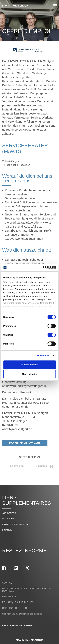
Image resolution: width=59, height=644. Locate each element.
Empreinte (9, 597)
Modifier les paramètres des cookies (22, 614)
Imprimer (44, 466)
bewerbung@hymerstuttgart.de (26, 386)
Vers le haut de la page (19, 626)
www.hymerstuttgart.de (17, 429)
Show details (43, 356)
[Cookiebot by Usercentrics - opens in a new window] (43, 268)
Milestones (9, 519)
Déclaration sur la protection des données (27, 590)
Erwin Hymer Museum (15, 524)
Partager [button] (20, 466)
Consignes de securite (18, 608)
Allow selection (29, 374)
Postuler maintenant (25, 443)
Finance (7, 530)
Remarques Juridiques (18, 602)
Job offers (9, 513)
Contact (8, 583)
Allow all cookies (29, 365)
